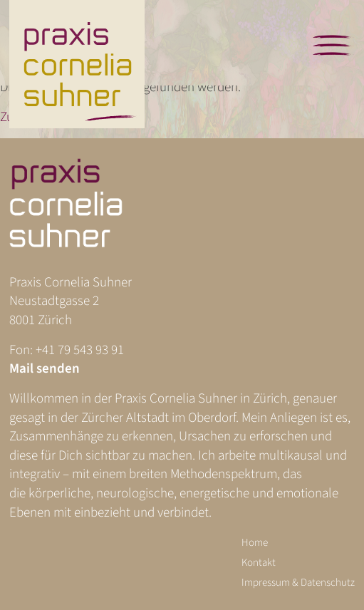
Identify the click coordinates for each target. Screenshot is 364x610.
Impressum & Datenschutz (298, 583)
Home (255, 543)
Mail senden (45, 369)
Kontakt (259, 563)
